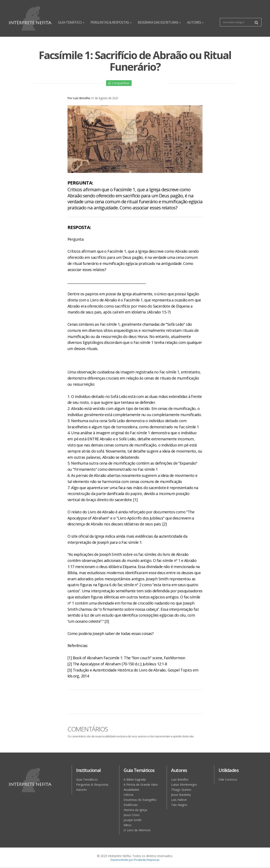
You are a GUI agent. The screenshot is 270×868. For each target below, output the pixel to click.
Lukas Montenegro (184, 785)
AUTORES (195, 22)
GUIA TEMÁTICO (71, 22)
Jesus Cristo (132, 815)
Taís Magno (179, 805)
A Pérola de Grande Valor (141, 785)
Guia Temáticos (87, 779)
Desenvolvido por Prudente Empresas (135, 860)
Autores (82, 790)
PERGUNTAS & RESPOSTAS (111, 22)
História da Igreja (135, 810)
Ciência (128, 795)
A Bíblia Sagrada (135, 779)
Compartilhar (119, 83)
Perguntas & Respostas (92, 785)
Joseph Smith (133, 820)
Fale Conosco (228, 779)
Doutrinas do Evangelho (140, 800)
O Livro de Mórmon (137, 830)
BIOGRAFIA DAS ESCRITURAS (159, 22)
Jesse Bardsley (181, 795)
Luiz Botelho (180, 779)
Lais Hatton (179, 800)
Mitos (128, 825)
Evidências (131, 805)
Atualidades (132, 790)
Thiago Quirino (181, 790)
